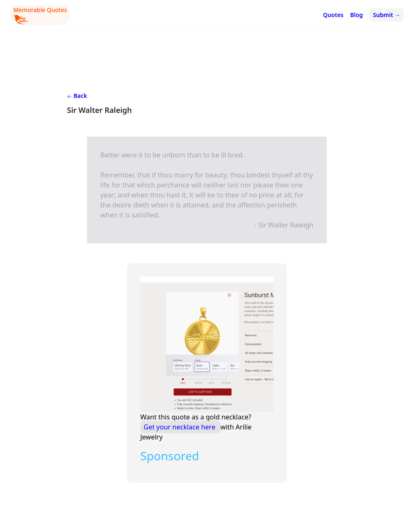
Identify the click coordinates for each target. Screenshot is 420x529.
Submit (387, 15)
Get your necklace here (180, 427)
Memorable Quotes (40, 15)
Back (77, 96)
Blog (357, 15)
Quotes (333, 15)
